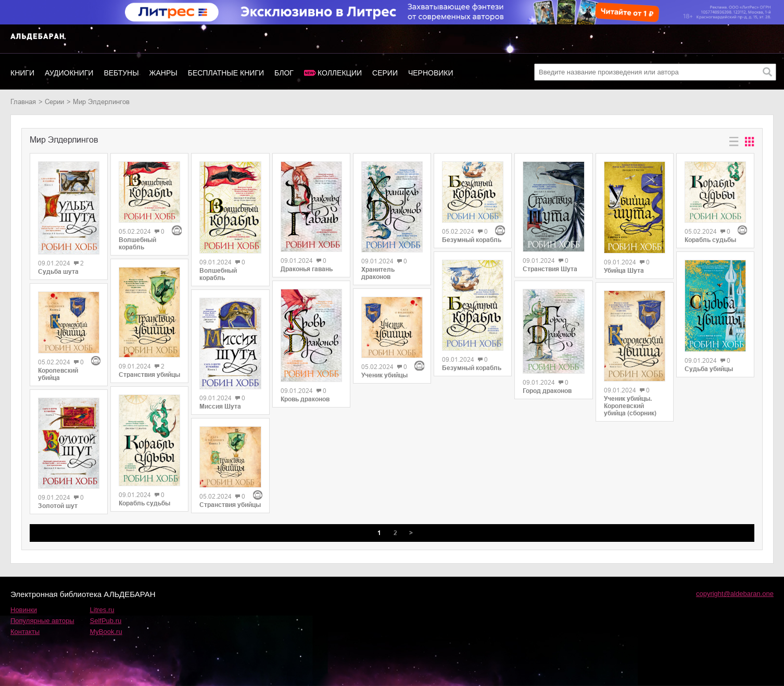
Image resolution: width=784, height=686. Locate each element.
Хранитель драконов (378, 273)
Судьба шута (58, 272)
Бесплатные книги (226, 73)
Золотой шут (58, 506)
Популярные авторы (42, 621)
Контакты (25, 632)
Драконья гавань (307, 269)
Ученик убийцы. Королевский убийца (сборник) (630, 406)
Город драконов (547, 391)
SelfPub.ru (106, 621)
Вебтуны (121, 73)
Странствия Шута (550, 269)
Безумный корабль (472, 240)
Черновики (431, 73)
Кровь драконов (305, 399)
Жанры (163, 73)
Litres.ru (102, 610)
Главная (23, 102)
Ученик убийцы (384, 375)
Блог (284, 73)
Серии (385, 73)
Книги (22, 73)
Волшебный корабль (137, 244)
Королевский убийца (58, 374)
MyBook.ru (106, 632)
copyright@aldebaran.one (735, 594)
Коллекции (340, 73)
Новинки (24, 610)
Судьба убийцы (709, 369)
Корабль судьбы (144, 503)
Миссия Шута (220, 406)
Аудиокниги (69, 73)
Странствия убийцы (149, 375)
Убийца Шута (624, 271)
